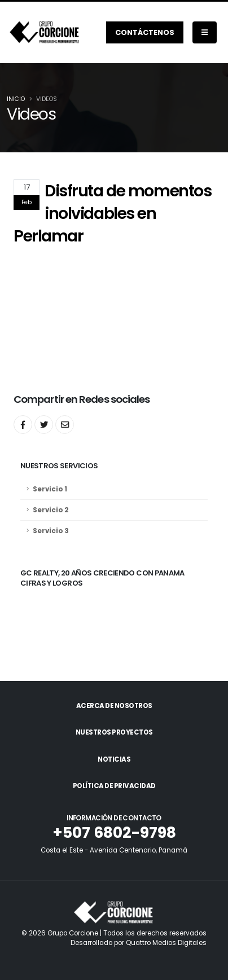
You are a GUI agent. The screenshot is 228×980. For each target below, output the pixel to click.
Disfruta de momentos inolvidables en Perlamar (112, 213)
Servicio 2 (51, 510)
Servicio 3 (51, 531)
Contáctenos (145, 32)
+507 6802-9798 (114, 832)
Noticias (114, 759)
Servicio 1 (50, 489)
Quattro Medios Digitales (166, 943)
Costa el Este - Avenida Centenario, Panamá (114, 850)
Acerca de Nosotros (114, 706)
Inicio (16, 99)
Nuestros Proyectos (114, 732)
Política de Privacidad (114, 786)
